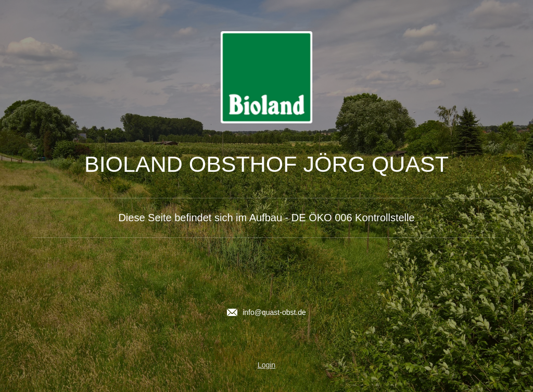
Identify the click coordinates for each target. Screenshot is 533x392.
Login (266, 365)
